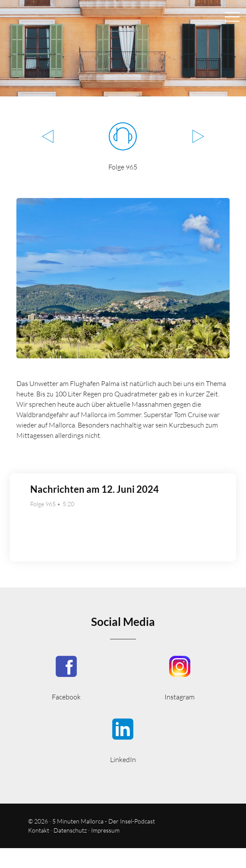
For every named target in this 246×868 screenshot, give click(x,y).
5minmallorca (123, 740)
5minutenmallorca (180, 677)
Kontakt (39, 830)
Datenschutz (70, 830)
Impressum (105, 830)
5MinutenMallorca (66, 677)
